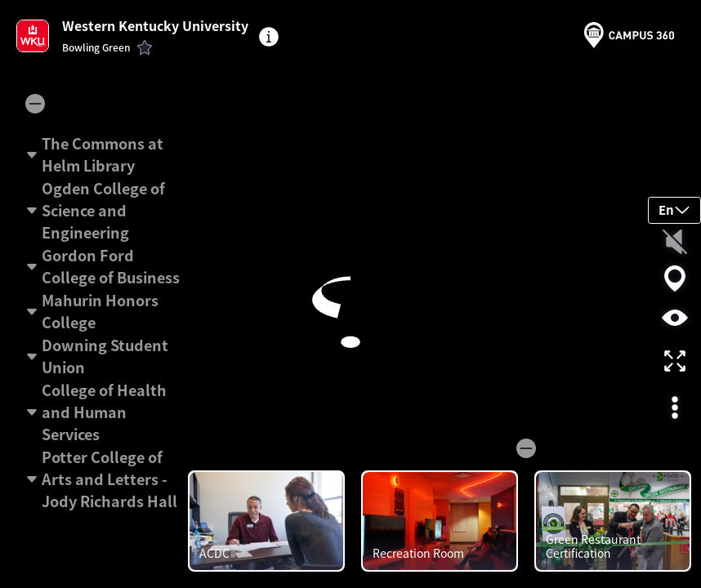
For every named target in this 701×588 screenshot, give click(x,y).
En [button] (674, 209)
